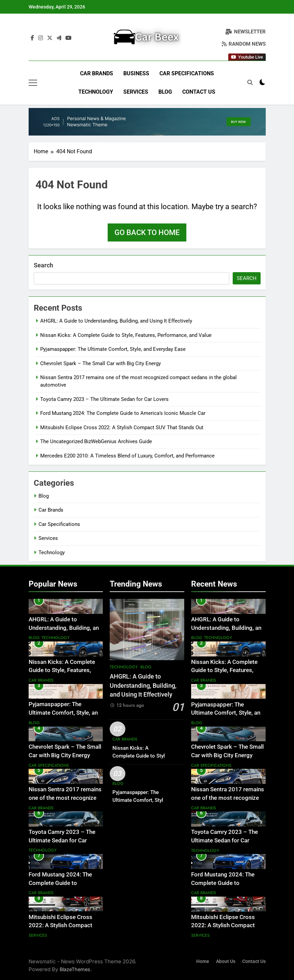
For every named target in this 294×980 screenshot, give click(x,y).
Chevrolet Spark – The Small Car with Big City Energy (100, 363)
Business (136, 73)
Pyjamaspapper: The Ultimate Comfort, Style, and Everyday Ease (113, 349)
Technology (96, 92)
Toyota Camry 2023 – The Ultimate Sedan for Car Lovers (104, 399)
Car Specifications (187, 73)
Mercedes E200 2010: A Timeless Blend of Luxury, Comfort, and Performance (127, 456)
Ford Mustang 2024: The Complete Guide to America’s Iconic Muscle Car (123, 413)
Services (136, 92)
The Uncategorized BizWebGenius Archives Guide (96, 441)
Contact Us (199, 92)
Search (43, 265)
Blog (165, 92)
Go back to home (147, 232)
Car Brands (97, 73)
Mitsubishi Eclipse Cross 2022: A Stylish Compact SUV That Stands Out (122, 427)
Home (203, 961)
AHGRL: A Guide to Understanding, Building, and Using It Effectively (116, 321)
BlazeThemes (75, 969)
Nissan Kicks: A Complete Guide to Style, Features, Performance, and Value (126, 335)
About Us (226, 961)
